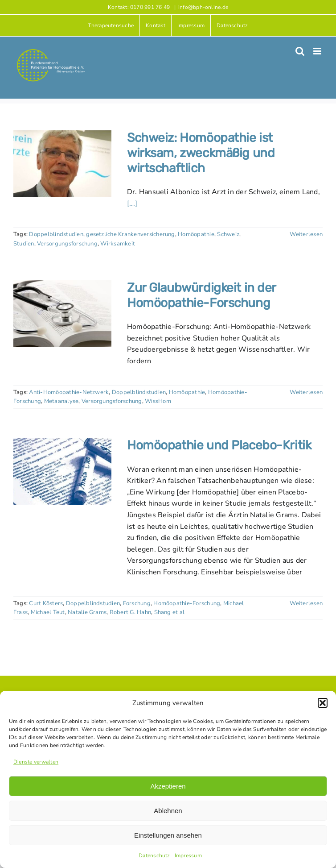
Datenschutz (154, 856)
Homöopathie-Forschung (187, 603)
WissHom (158, 401)
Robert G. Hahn (130, 612)
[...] (132, 204)
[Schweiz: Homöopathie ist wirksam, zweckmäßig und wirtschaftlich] (62, 164)
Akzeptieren (168, 786)
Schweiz (228, 234)
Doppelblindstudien (56, 234)
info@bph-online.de (203, 7)
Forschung (137, 603)
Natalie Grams (87, 612)
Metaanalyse (61, 401)
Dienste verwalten (36, 762)
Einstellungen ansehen (168, 835)
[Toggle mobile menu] (318, 51)
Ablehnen (168, 811)
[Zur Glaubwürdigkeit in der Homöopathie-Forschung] (62, 314)
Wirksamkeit (118, 244)
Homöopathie (196, 234)
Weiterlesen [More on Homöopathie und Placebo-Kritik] (306, 603)
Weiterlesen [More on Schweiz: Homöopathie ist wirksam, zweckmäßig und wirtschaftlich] (306, 234)
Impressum (188, 856)
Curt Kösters (46, 603)
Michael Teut (48, 612)
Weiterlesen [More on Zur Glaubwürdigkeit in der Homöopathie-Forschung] (306, 392)
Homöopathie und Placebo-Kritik (219, 445)
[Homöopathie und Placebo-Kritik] (62, 471)
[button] (323, 703)
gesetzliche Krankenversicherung (130, 234)
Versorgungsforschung (67, 244)
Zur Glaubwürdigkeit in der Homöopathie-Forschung (201, 295)
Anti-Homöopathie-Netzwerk (69, 392)
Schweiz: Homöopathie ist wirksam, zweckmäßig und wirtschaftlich (201, 153)
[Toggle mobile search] (300, 51)
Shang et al (170, 612)
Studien (24, 244)
